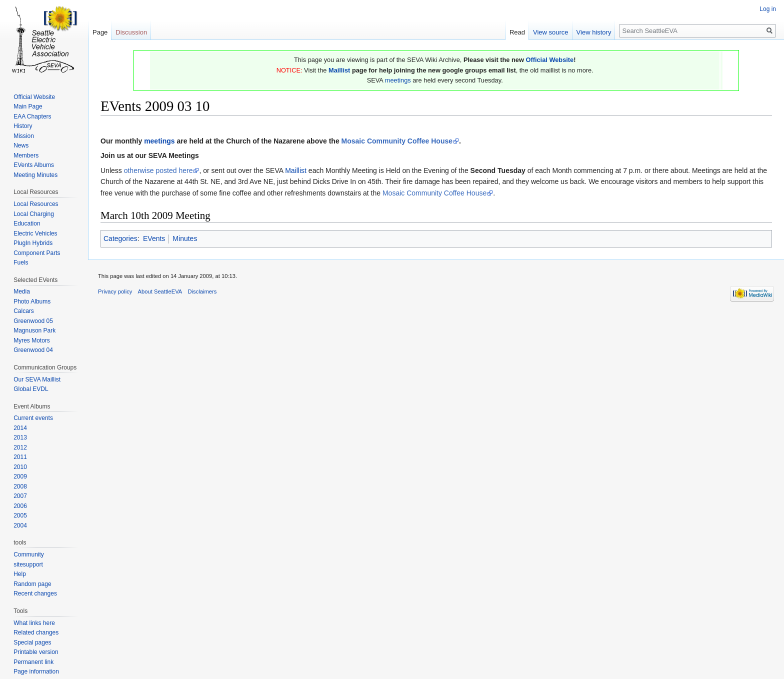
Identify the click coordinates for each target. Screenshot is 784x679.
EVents (154, 238)
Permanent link (33, 662)
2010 (20, 467)
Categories (120, 238)
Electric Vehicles (35, 233)
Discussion (131, 32)
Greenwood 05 (33, 321)
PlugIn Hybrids (33, 243)
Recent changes (35, 593)
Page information (36, 671)
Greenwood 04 (33, 350)
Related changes (36, 632)
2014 (20, 428)
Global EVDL (31, 389)
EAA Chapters (32, 116)
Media (22, 291)
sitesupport (28, 564)
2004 (20, 525)
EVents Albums (34, 165)
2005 (20, 515)
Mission (24, 136)
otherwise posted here (158, 170)
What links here (34, 623)
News (21, 145)
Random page (32, 584)
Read (517, 32)
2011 (20, 457)
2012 (20, 447)
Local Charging (34, 214)
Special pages (32, 642)
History (23, 126)
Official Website (549, 60)
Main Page (28, 106)
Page (100, 32)
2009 (20, 476)
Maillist (339, 70)
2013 (20, 437)
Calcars (24, 311)
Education (27, 223)
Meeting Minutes (35, 175)
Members (26, 155)
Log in (768, 9)
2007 (20, 496)
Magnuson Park (34, 330)
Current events (33, 418)
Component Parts (37, 253)
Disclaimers (202, 291)
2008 (20, 486)
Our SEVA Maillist (37, 379)
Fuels (21, 262)
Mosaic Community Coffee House (397, 141)
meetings (398, 80)
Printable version (36, 652)
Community (29, 554)
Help (20, 574)
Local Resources (36, 204)
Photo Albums (32, 301)
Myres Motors (32, 340)
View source (551, 32)
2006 (20, 506)
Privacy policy (115, 291)
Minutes (185, 238)
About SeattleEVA (160, 291)
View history (594, 32)
